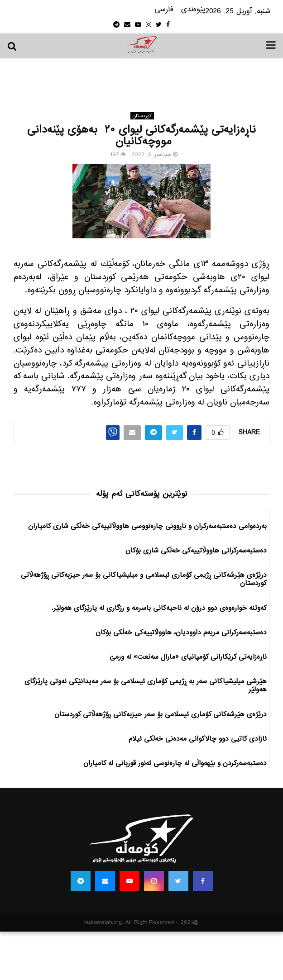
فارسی (164, 10)
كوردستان (142, 116)
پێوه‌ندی (193, 10)
